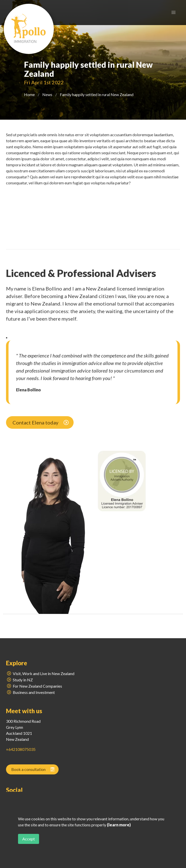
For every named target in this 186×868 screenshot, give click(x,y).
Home (29, 94)
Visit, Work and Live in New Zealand (40, 673)
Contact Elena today (41, 422)
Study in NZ (19, 680)
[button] (173, 13)
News (47, 94)
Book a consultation (33, 769)
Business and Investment (30, 692)
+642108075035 (21, 749)
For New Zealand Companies (34, 686)
